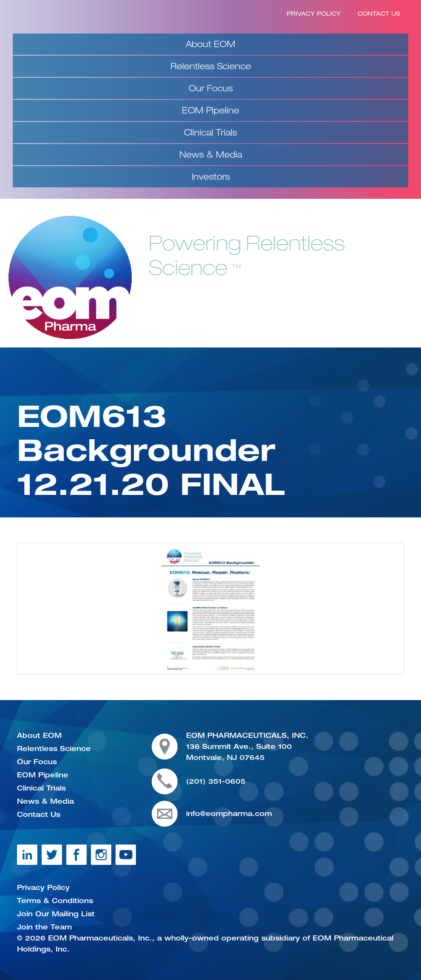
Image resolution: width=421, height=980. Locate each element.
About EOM (210, 44)
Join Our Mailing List (56, 914)
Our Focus (211, 88)
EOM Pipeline (210, 110)
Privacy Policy (314, 14)
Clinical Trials (210, 132)
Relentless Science (211, 66)
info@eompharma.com (229, 813)
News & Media (211, 154)
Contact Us (379, 14)
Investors (211, 177)
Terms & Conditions (55, 901)
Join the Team (44, 927)
